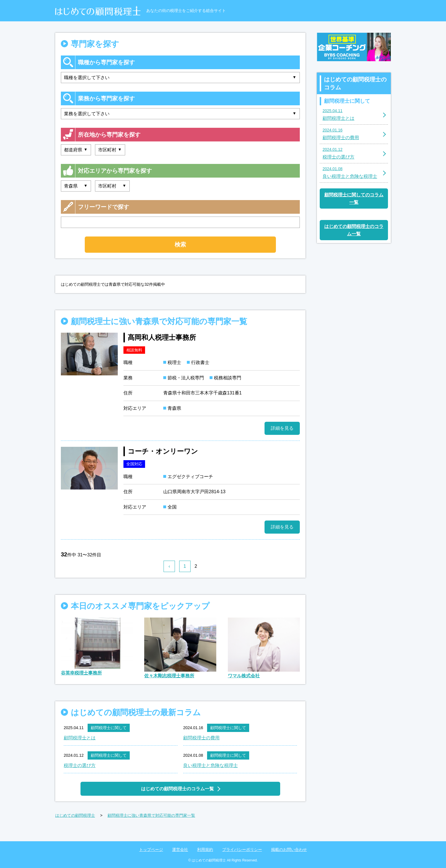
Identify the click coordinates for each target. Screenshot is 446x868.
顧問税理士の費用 (201, 738)
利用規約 (205, 850)
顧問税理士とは (80, 738)
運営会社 (180, 850)
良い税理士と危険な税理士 (210, 765)
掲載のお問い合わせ (289, 850)
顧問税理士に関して (109, 728)
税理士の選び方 (80, 765)
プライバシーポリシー (242, 850)
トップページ (151, 850)
